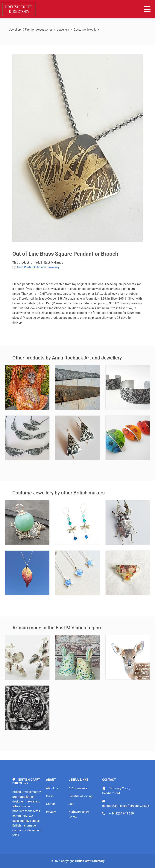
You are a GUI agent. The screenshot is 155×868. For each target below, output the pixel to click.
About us (52, 788)
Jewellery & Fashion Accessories (31, 30)
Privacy (51, 812)
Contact (51, 804)
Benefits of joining (80, 796)
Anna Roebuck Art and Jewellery (38, 267)
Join (71, 804)
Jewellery (63, 30)
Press (50, 796)
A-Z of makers (78, 788)
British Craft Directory (90, 861)
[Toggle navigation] (147, 9)
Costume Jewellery (86, 30)
